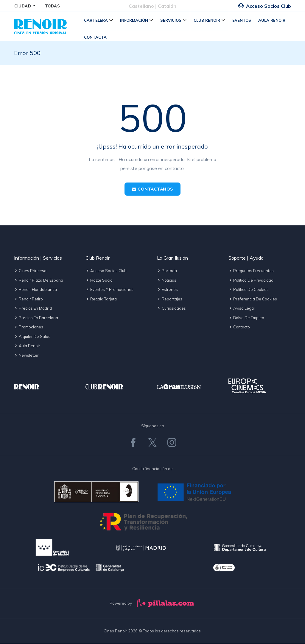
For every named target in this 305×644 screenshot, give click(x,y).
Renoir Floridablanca (35, 290)
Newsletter (26, 355)
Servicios (171, 21)
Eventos (242, 21)
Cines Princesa (30, 271)
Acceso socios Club (106, 271)
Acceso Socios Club (265, 6)
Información (135, 21)
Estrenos (167, 290)
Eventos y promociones (109, 290)
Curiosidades (171, 309)
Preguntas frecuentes (251, 271)
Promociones (29, 328)
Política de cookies (249, 290)
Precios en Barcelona (36, 318)
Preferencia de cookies (253, 299)
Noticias (167, 280)
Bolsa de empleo (246, 318)
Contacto (239, 328)
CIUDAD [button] (23, 6)
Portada (167, 271)
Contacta (96, 38)
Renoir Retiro (28, 299)
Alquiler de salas (32, 337)
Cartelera (97, 21)
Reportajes (170, 299)
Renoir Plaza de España (39, 280)
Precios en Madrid (33, 309)
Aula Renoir (272, 21)
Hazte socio (99, 280)
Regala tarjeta (101, 299)
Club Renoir (207, 21)
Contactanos (152, 189)
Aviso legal (242, 309)
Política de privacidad (251, 280)
